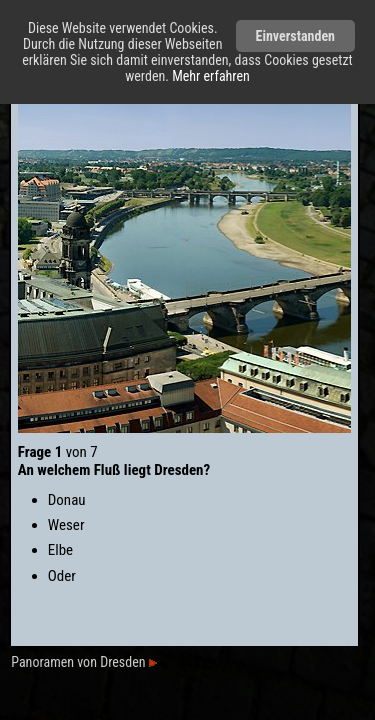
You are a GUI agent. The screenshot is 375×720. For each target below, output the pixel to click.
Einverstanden (295, 36)
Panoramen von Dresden (83, 662)
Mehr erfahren (211, 76)
